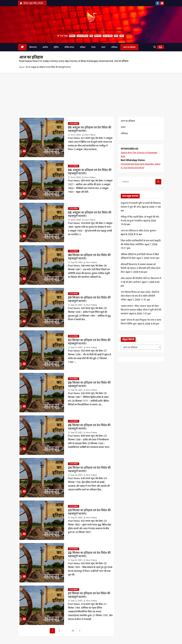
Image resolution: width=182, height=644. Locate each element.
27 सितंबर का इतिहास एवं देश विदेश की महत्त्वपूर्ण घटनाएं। (89, 342)
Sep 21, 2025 (77, 601)
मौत (91, 36)
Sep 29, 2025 (77, 305)
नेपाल (93, 47)
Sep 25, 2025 (77, 433)
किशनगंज (98, 36)
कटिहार (83, 47)
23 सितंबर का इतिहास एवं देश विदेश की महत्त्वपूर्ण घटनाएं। (89, 512)
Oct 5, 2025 (76, 135)
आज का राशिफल (82, 36)
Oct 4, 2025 (76, 177)
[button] (155, 47)
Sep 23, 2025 (77, 518)
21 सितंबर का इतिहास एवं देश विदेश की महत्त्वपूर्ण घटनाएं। (89, 595)
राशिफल (114, 47)
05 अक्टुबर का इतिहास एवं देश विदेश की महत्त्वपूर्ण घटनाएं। (90, 129)
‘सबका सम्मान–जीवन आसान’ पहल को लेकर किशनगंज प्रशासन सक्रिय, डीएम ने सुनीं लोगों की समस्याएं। (141, 310)
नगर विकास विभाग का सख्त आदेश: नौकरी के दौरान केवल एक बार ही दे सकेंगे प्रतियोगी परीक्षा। (140, 296)
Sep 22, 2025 (77, 560)
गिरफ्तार (72, 36)
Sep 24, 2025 (77, 475)
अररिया (45, 47)
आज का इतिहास (129, 47)
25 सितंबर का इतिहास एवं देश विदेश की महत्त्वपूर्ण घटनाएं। (89, 427)
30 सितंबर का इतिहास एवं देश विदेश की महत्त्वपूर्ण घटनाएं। (89, 257)
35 (73, 631)
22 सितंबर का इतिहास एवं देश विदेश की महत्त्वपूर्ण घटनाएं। (89, 555)
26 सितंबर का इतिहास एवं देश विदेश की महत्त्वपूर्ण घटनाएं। (89, 384)
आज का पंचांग (108, 36)
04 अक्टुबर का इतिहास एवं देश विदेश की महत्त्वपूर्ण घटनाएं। (90, 172)
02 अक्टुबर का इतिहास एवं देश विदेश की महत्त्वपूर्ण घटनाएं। (90, 214)
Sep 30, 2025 (77, 262)
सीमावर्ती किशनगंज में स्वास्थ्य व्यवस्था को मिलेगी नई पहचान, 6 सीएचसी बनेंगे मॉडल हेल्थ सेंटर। (141, 269)
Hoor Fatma (89, 135)
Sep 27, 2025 (77, 347)
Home (22, 67)
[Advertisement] (91, 93)
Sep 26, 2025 (77, 390)
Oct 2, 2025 (76, 220)
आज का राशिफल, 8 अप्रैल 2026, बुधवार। (139, 231)
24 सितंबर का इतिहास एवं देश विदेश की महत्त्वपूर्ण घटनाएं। (89, 469)
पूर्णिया (56, 47)
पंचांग (122, 36)
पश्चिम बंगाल (69, 47)
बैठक (116, 36)
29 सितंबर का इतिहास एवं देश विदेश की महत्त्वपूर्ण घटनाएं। (89, 299)
